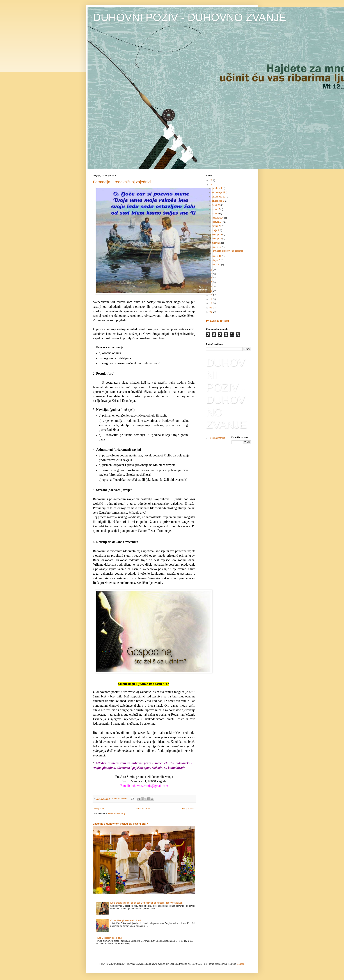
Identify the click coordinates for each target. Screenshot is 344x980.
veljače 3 (217, 265)
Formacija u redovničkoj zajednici (122, 182)
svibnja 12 (217, 239)
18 (211, 270)
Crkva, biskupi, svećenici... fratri (126, 920)
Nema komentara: (120, 799)
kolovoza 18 (218, 218)
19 (211, 185)
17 (211, 274)
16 (211, 278)
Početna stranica (144, 809)
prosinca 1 (217, 188)
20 (211, 180)
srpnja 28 (217, 226)
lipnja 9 (216, 230)
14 (211, 287)
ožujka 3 (216, 260)
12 (211, 295)
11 (211, 299)
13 (211, 291)
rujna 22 (216, 205)
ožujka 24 (217, 247)
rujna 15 (216, 209)
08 (211, 312)
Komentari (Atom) (116, 814)
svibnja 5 (217, 243)
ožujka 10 (217, 256)
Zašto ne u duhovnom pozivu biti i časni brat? (120, 824)
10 (211, 303)
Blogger (240, 964)
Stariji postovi (188, 809)
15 (211, 282)
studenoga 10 (219, 197)
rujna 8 (216, 213)
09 (211, 308)
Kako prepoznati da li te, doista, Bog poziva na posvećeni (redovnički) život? (147, 903)
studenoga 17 (219, 192)
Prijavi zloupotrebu (217, 321)
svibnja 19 (217, 235)
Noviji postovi (100, 809)
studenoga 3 (218, 201)
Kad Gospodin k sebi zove (110, 938)
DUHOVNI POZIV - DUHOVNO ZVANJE (190, 17)
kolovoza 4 (218, 222)
